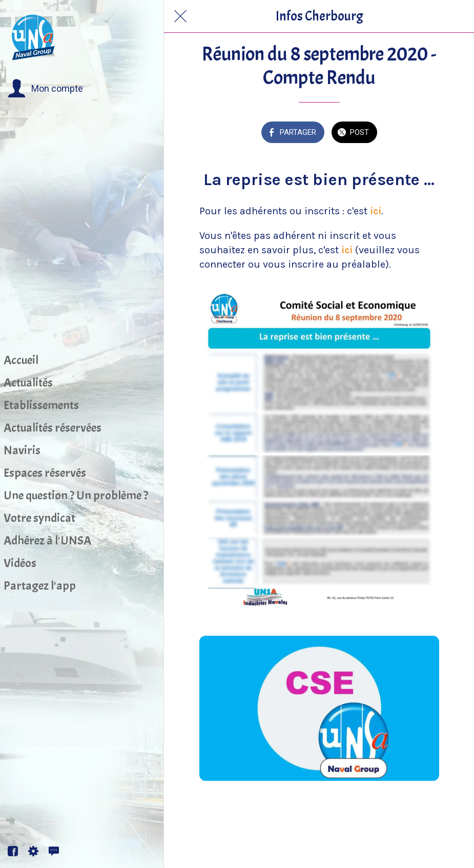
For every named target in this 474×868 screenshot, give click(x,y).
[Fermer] (180, 16)
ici (376, 211)
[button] (45, 89)
